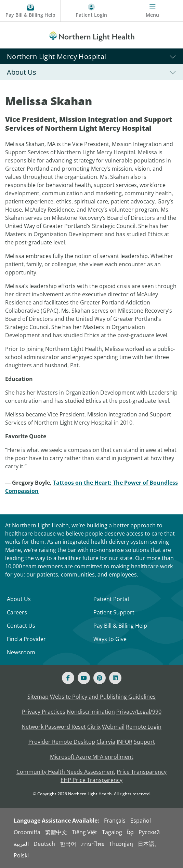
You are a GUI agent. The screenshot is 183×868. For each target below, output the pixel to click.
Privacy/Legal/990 (139, 712)
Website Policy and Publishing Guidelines (103, 697)
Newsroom (21, 652)
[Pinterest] (100, 678)
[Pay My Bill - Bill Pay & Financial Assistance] (30, 11)
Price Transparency (142, 772)
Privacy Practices (44, 712)
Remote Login (144, 727)
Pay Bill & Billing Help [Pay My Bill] (120, 626)
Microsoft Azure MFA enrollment (92, 757)
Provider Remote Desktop (62, 742)
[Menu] (153, 11)
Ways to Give (110, 639)
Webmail (113, 727)
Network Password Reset (54, 727)
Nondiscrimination (91, 712)
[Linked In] (115, 678)
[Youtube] (84, 678)
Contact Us (21, 626)
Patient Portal (111, 599)
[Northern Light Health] (91, 35)
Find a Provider (26, 639)
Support (144, 742)
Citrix (94, 727)
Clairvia (106, 742)
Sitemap (38, 697)
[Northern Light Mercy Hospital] (91, 56)
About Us (19, 599)
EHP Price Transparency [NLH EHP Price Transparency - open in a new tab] (91, 780)
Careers (17, 612)
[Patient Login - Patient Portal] (91, 11)
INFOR (125, 742)
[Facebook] (68, 678)
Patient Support (114, 612)
